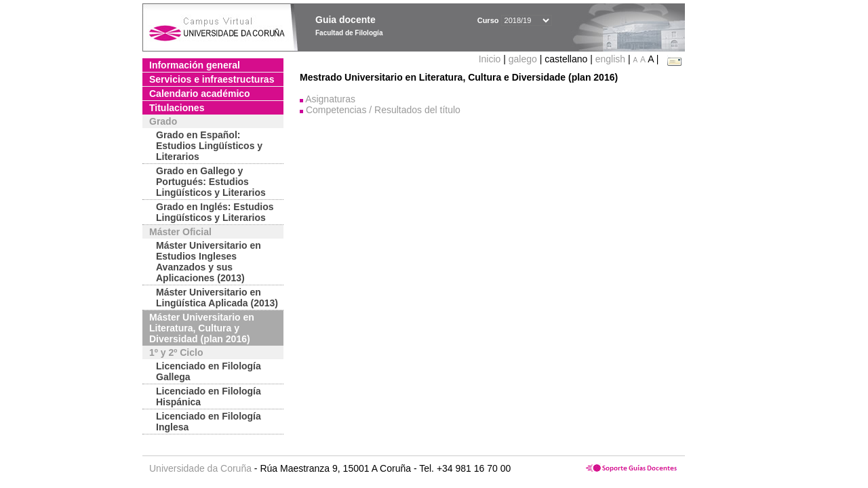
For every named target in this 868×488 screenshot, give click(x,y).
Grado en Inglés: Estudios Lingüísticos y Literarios (215, 212)
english (610, 59)
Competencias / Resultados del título (383, 110)
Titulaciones (177, 108)
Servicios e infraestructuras (212, 79)
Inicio (491, 59)
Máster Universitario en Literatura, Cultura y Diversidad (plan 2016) (202, 328)
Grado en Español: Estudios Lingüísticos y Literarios (209, 146)
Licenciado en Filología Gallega (209, 371)
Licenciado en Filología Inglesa (209, 422)
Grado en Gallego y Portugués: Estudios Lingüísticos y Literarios (211, 182)
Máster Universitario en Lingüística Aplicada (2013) (217, 298)
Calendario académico (200, 94)
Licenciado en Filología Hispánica (209, 396)
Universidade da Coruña (200, 468)
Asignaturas (330, 99)
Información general (195, 65)
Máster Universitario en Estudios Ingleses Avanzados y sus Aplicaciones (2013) (209, 262)
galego (523, 59)
